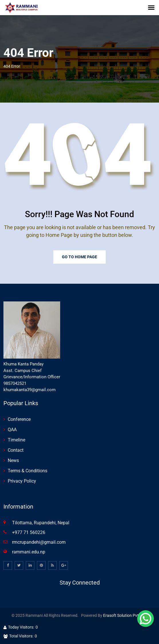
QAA (12, 430)
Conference (19, 419)
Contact (16, 450)
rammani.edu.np (29, 552)
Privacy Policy (22, 481)
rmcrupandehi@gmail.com (39, 542)
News (13, 460)
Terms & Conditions (28, 471)
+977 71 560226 (29, 532)
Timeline (16, 440)
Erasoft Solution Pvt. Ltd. (125, 615)
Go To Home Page (79, 257)
